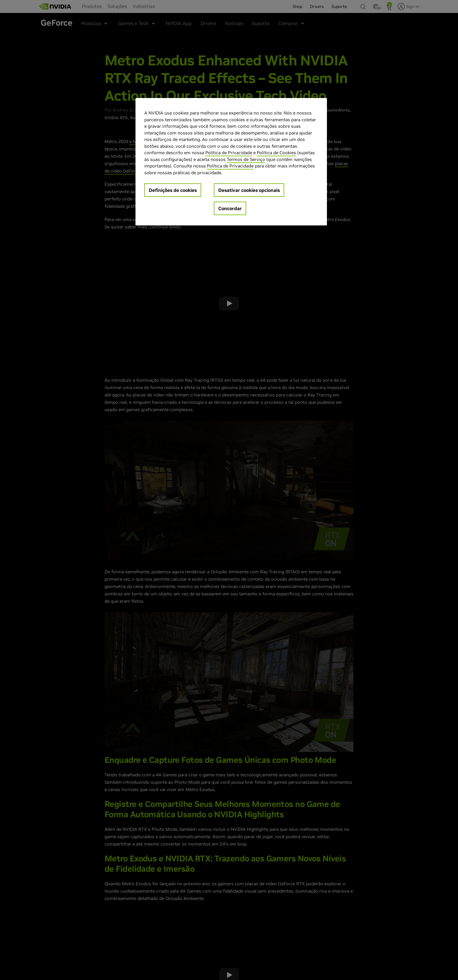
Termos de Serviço (246, 159)
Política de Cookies (276, 153)
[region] (231, 162)
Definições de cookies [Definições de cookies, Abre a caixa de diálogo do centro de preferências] (173, 190)
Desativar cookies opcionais (249, 190)
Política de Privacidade (229, 153)
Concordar (230, 208)
